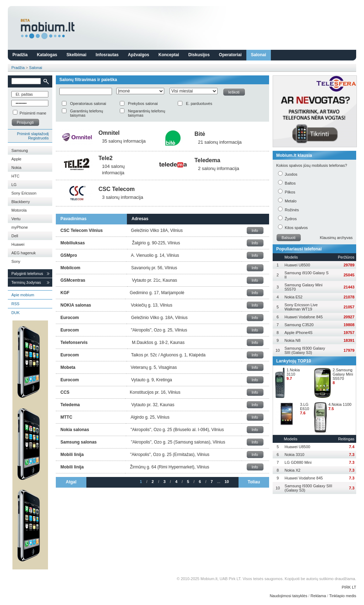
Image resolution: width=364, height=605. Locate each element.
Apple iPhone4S (298, 333)
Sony (16, 261)
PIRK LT (349, 587)
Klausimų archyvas (336, 238)
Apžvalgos (139, 55)
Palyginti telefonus (27, 274)
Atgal (71, 482)
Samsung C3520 (299, 325)
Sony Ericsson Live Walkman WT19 (301, 307)
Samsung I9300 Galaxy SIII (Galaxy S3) (305, 350)
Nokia (16, 168)
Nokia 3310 (295, 455)
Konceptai (169, 55)
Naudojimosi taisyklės (289, 596)
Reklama (318, 596)
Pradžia (20, 55)
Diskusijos (199, 55)
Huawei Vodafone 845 (304, 317)
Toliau (254, 482)
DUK (15, 313)
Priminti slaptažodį (33, 134)
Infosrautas (107, 55)
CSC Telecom (117, 189)
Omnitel (109, 133)
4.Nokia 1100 (340, 404)
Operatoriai (230, 55)
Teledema (207, 160)
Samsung (20, 150)
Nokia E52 (293, 297)
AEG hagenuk (24, 253)
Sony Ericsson (24, 193)
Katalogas (47, 55)
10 (227, 482)
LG (14, 185)
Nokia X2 (293, 470)
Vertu (16, 219)
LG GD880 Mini (298, 462)
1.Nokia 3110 (293, 372)
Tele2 (106, 158)
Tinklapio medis (343, 596)
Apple (16, 159)
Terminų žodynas (26, 282)
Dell (15, 236)
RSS (15, 304)
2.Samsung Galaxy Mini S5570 (343, 374)
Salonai (259, 55)
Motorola (19, 210)
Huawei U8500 (297, 265)
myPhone (20, 227)
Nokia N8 (292, 340)
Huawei (18, 244)
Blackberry (21, 202)
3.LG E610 (305, 407)
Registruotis (38, 138)
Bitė (200, 134)
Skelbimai (76, 55)
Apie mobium (23, 295)
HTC (15, 176)
